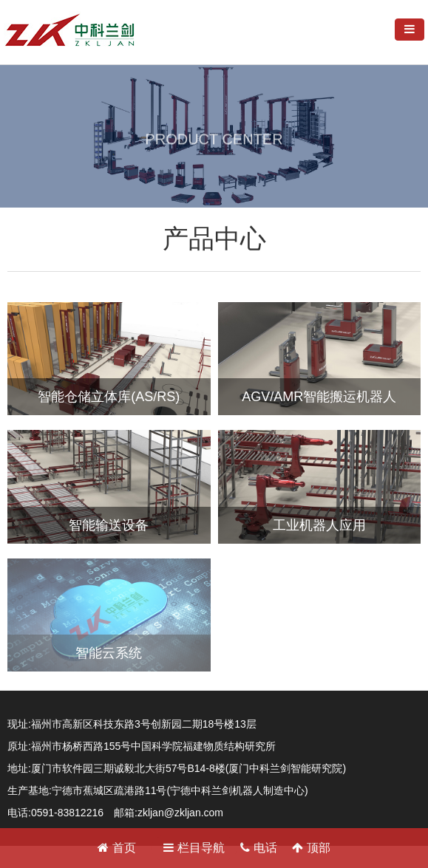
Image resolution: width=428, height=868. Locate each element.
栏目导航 (194, 848)
